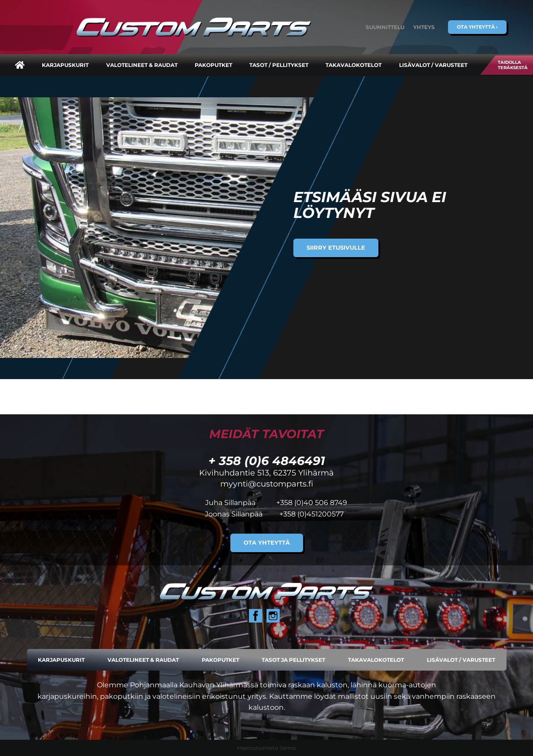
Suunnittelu (385, 27)
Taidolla (513, 65)
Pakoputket (213, 65)
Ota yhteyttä (267, 543)
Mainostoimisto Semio (267, 748)
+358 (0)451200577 (311, 514)
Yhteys (424, 27)
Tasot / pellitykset (279, 65)
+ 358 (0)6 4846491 (267, 461)
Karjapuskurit (65, 65)
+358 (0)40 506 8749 (312, 503)
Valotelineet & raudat (142, 65)
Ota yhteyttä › (477, 27)
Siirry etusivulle (336, 248)
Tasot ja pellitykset (293, 660)
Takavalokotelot (353, 65)
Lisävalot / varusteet (433, 65)
